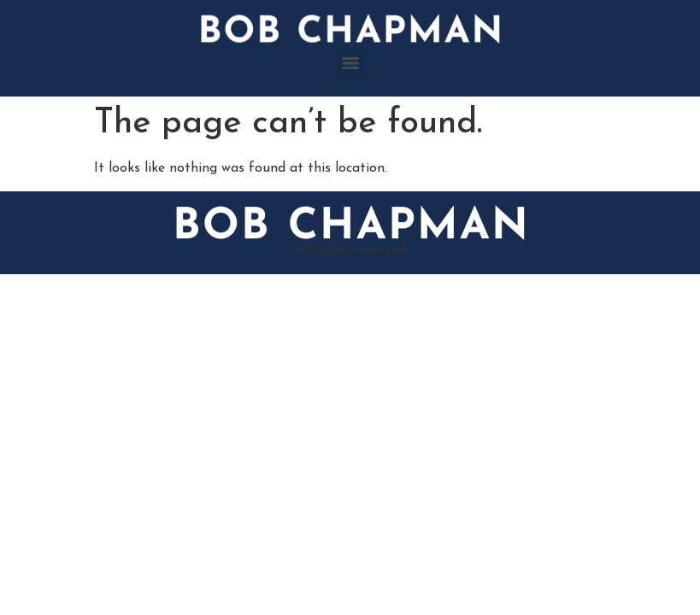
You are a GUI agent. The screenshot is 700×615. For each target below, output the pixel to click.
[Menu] (350, 63)
